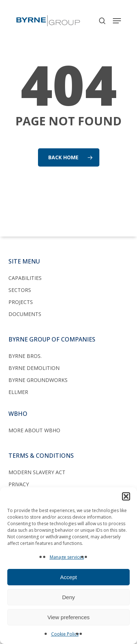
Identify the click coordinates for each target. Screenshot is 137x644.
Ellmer (18, 392)
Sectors (20, 290)
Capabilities (25, 278)
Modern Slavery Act (37, 472)
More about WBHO (34, 430)
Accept (69, 577)
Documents (25, 314)
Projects (21, 302)
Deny (68, 597)
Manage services (67, 557)
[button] (126, 496)
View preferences (69, 617)
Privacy (19, 484)
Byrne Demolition (34, 368)
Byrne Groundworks (38, 380)
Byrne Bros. (25, 356)
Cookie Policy (65, 634)
